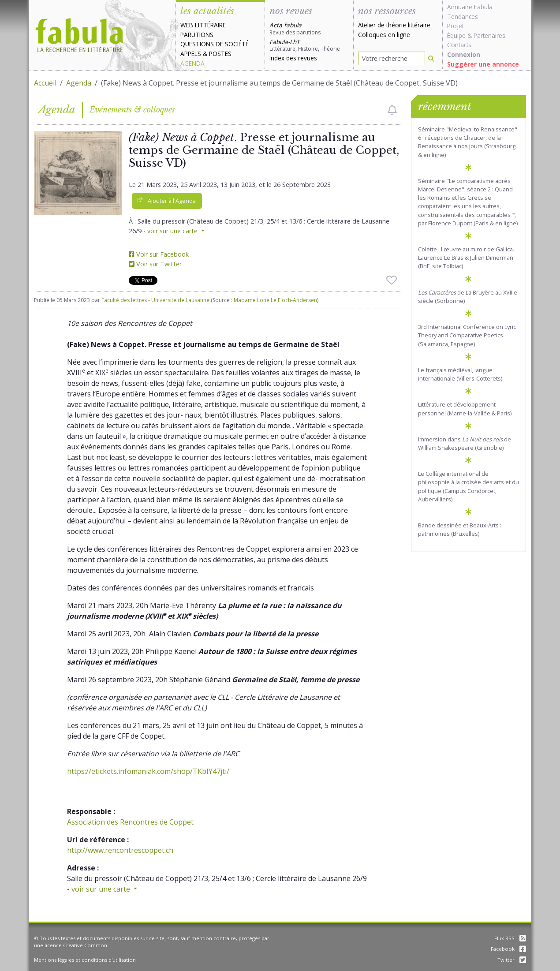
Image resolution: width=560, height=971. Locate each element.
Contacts (459, 45)
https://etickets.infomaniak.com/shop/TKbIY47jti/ (148, 771)
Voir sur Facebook (159, 254)
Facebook (508, 949)
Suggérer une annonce (483, 64)
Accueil (45, 83)
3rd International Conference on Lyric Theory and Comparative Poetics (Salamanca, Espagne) (467, 335)
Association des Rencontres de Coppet (130, 822)
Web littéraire (203, 25)
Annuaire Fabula (470, 7)
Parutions (197, 35)
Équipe (456, 35)
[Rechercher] (431, 58)
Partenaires (489, 35)
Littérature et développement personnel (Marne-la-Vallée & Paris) (465, 409)
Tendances (463, 17)
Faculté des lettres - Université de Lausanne (155, 300)
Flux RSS (510, 938)
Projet (455, 26)
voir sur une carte (173, 231)
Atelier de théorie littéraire (394, 25)
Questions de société (215, 44)
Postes (220, 54)
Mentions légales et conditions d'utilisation (85, 960)
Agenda (192, 63)
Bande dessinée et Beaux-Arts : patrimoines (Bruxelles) (460, 529)
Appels (191, 54)
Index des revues (293, 58)
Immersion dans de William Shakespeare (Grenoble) (465, 443)
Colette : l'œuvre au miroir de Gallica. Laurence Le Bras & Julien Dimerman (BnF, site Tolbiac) (466, 258)
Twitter (512, 960)
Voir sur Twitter (155, 264)
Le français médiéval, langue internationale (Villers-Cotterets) (460, 374)
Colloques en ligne (384, 35)
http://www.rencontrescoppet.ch (120, 850)
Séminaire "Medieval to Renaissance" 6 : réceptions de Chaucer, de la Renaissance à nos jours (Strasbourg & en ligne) (468, 142)
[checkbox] (392, 110)
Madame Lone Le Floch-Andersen (275, 300)
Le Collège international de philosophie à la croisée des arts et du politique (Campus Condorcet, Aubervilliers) (469, 486)
